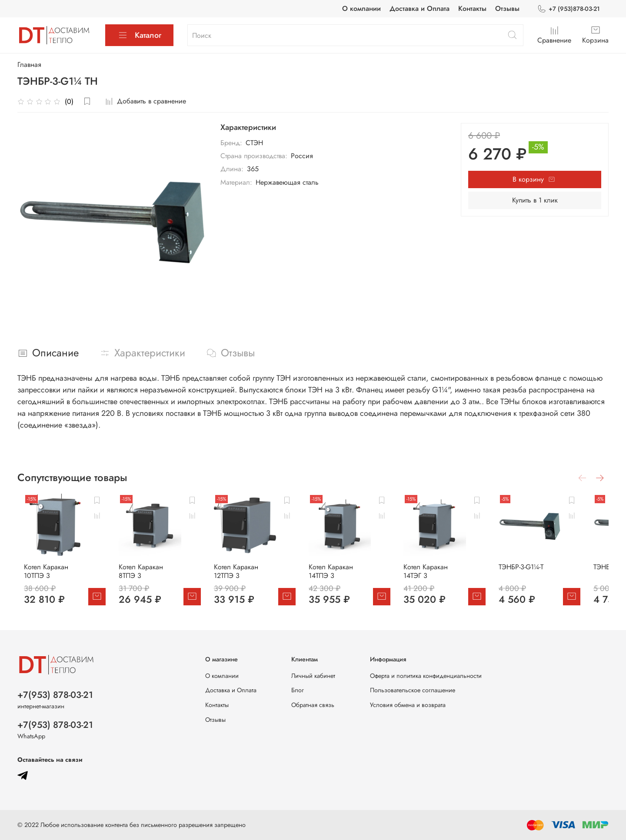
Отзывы (507, 8)
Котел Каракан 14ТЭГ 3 (453, 577)
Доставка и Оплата (420, 8)
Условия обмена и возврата (408, 705)
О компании (361, 8)
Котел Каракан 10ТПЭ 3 (51, 577)
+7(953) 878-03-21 (55, 695)
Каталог (139, 35)
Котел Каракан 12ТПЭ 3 (252, 577)
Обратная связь (313, 705)
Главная (29, 65)
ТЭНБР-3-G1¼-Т (543, 573)
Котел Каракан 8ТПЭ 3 (150, 577)
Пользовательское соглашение (413, 690)
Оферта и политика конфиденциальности (426, 676)
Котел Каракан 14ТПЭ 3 (353, 577)
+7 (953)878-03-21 (568, 9)
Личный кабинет (313, 676)
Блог (298, 690)
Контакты (472, 8)
